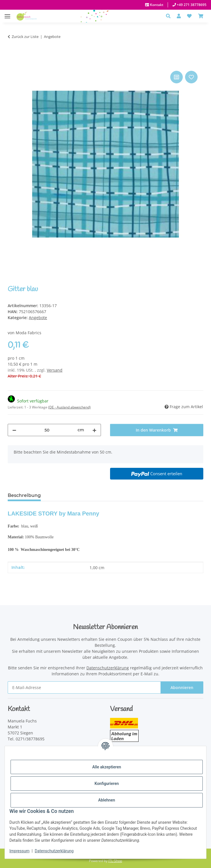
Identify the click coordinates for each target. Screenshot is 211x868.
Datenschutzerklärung (54, 851)
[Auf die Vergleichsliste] (176, 77)
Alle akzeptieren (106, 767)
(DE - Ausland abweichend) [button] (69, 407)
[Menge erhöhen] (94, 430)
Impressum (19, 851)
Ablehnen (106, 800)
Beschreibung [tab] (24, 495)
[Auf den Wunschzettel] (191, 77)
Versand (55, 370)
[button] (170, 16)
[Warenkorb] (201, 16)
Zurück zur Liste (25, 37)
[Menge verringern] (14, 430)
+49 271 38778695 (191, 5)
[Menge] (47, 430)
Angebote (38, 318)
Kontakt (156, 5)
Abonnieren (182, 687)
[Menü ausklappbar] (7, 13)
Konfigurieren (106, 784)
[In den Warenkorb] (12, 63)
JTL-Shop (115, 861)
